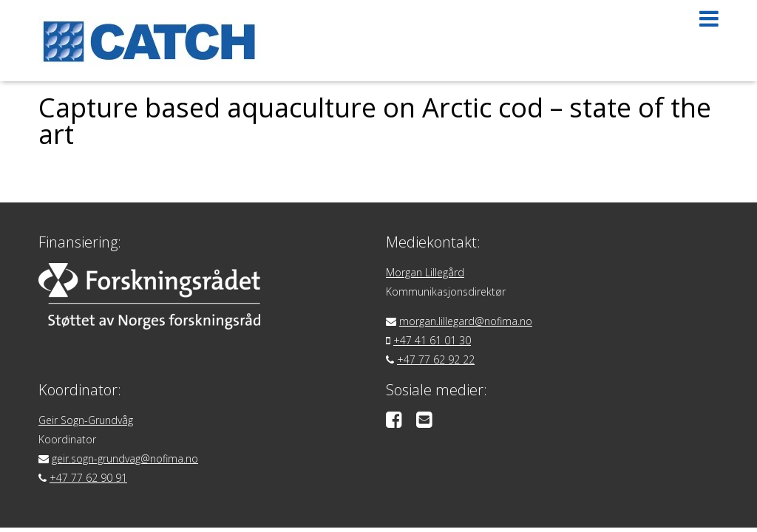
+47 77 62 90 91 (88, 478)
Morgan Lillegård (425, 272)
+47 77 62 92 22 (436, 359)
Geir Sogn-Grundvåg (86, 420)
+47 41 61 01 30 (432, 340)
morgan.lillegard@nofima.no (466, 321)
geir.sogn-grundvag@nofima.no (125, 458)
